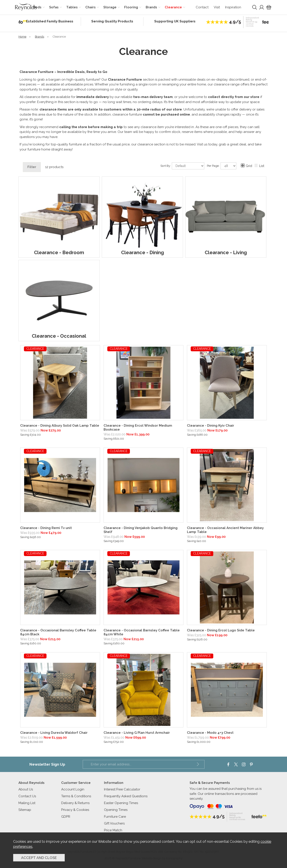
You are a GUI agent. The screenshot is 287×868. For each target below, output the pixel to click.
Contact (202, 7)
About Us (26, 789)
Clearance (173, 7)
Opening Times (116, 810)
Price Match (113, 830)
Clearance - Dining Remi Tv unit (46, 528)
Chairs (91, 7)
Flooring (131, 7)
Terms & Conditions (76, 796)
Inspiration (233, 7)
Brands (151, 7)
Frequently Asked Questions (126, 796)
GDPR (66, 817)
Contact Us (27, 796)
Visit (217, 7)
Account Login (73, 789)
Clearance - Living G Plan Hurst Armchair (137, 733)
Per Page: (222, 166)
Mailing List (27, 803)
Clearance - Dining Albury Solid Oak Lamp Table (60, 426)
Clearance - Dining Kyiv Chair (211, 426)
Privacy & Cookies (75, 810)
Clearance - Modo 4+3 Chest (210, 733)
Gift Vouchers (114, 823)
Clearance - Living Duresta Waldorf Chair (54, 733)
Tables (72, 7)
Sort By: (182, 166)
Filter (32, 167)
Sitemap (25, 810)
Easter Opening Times (121, 803)
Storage (110, 7)
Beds (37, 7)
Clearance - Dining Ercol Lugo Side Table (221, 630)
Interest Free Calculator (122, 789)
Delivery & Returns (75, 803)
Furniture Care (115, 817)
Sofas (54, 7)
